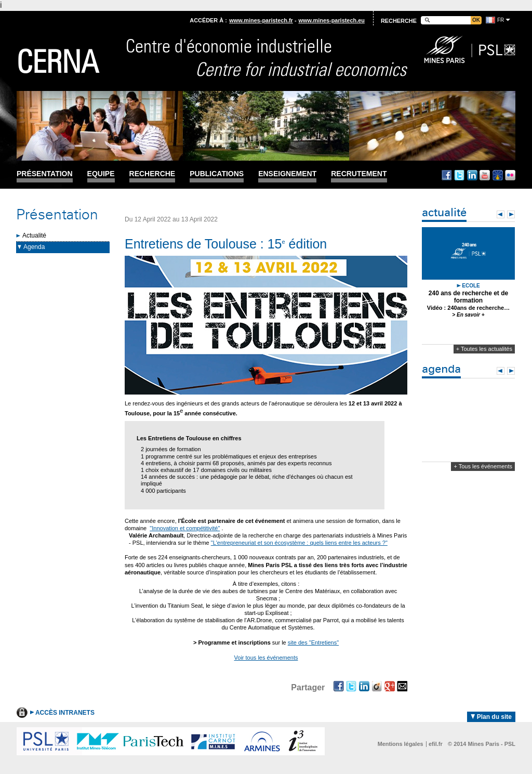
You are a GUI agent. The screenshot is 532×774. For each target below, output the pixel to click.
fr (501, 20)
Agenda (34, 247)
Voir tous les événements (266, 658)
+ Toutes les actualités (484, 349)
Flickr (510, 175)
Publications (217, 174)
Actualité (34, 235)
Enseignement (287, 174)
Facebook (447, 175)
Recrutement (359, 174)
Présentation (45, 174)
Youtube (485, 175)
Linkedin (472, 175)
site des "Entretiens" (313, 642)
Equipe (101, 174)
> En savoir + (468, 315)
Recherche (152, 174)
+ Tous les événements (483, 466)
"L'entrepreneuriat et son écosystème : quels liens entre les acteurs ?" (299, 543)
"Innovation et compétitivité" (185, 528)
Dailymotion (498, 175)
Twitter (459, 175)
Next (511, 214)
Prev (501, 214)
